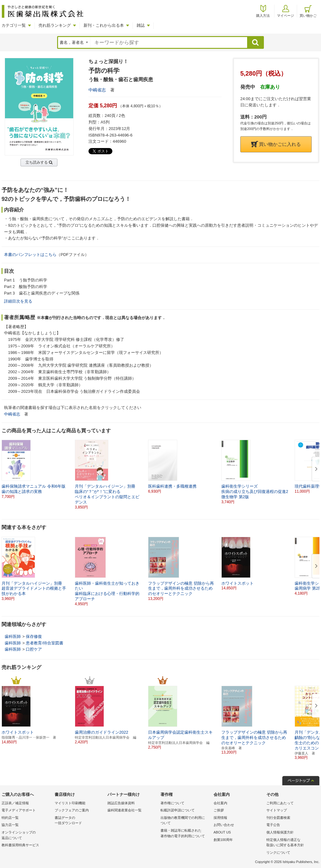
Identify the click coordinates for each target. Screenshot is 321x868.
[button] (315, 469)
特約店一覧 (10, 818)
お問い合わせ (224, 825)
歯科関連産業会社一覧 (124, 810)
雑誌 (141, 25)
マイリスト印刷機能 (70, 803)
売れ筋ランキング (55, 25)
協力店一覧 (10, 825)
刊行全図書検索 (278, 818)
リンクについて (278, 852)
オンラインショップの (27, 836)
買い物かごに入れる (276, 144)
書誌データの (80, 821)
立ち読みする (37, 162)
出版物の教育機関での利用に (185, 821)
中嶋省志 (97, 90)
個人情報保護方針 (280, 832)
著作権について (172, 803)
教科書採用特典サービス (20, 845)
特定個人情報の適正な (291, 843)
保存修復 (34, 636)
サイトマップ (277, 810)
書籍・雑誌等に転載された (185, 834)
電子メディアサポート (19, 810)
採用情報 (220, 818)
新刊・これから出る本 (104, 25)
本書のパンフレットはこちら (30, 255)
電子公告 (273, 825)
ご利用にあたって (280, 803)
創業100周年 (223, 840)
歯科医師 (13, 636)
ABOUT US (222, 832)
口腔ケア (34, 649)
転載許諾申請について (178, 810)
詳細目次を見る (18, 301)
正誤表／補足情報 (15, 803)
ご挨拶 (219, 810)
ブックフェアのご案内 (72, 810)
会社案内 (220, 803)
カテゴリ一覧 (14, 25)
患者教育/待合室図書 (45, 643)
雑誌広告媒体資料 (121, 803)
